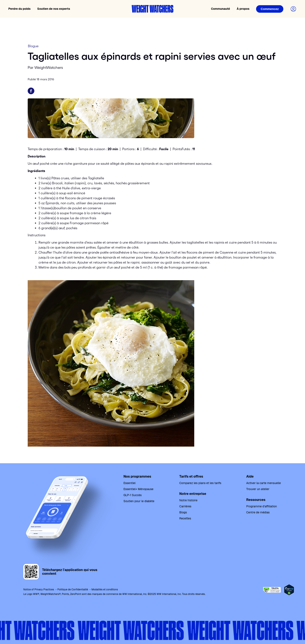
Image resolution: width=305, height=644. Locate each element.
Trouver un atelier (258, 489)
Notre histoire (188, 500)
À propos (243, 9)
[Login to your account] (293, 9)
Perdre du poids (19, 9)
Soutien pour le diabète (139, 501)
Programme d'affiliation (262, 506)
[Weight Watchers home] (153, 9)
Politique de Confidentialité (73, 590)
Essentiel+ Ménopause (138, 489)
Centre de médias (258, 512)
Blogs (183, 512)
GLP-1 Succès (133, 495)
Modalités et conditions (105, 590)
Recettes (185, 518)
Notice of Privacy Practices (39, 590)
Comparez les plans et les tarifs (200, 483)
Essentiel (129, 483)
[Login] (270, 9)
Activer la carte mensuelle (264, 483)
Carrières (185, 506)
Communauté (220, 9)
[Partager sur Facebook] (31, 91)
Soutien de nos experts (54, 9)
